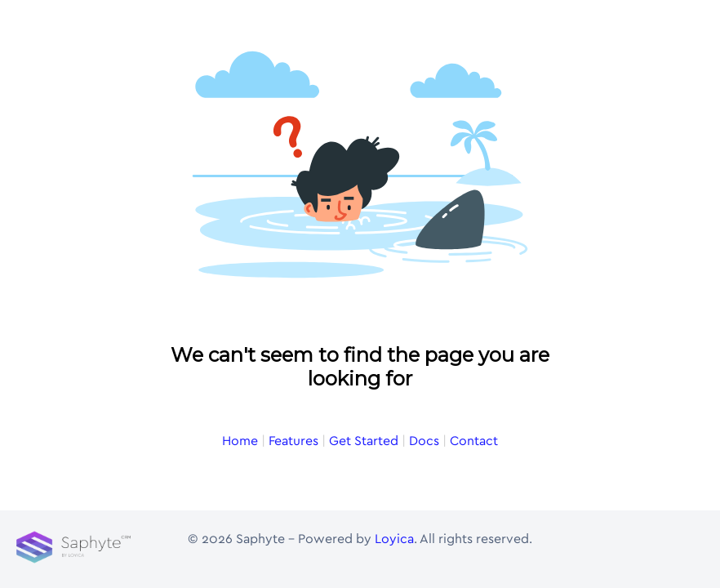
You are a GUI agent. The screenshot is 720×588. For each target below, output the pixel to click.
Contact (474, 441)
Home (240, 441)
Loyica (394, 539)
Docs (424, 441)
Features (293, 441)
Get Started (364, 441)
